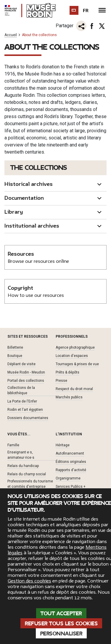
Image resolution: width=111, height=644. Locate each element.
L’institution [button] (69, 434)
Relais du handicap (23, 466)
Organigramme (68, 478)
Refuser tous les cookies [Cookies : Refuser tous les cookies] (61, 624)
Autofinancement (70, 453)
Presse (61, 381)
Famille (13, 445)
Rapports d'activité (71, 470)
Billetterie (15, 347)
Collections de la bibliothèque (21, 390)
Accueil (11, 35)
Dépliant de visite (21, 364)
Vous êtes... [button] (19, 434)
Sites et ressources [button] (28, 337)
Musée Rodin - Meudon (26, 372)
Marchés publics (69, 397)
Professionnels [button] (72, 337)
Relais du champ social (27, 474)
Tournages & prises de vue (77, 364)
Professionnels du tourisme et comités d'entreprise (30, 484)
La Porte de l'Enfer (22, 401)
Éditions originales (71, 462)
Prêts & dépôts (67, 372)
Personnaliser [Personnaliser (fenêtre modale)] (61, 634)
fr (86, 11)
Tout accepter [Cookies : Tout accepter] (61, 614)
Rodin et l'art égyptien (25, 410)
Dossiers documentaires (28, 418)
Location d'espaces (72, 356)
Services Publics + (71, 487)
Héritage (63, 445)
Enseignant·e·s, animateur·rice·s (21, 455)
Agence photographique (75, 347)
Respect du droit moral (74, 389)
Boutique (15, 356)
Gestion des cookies (29, 581)
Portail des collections (26, 381)
